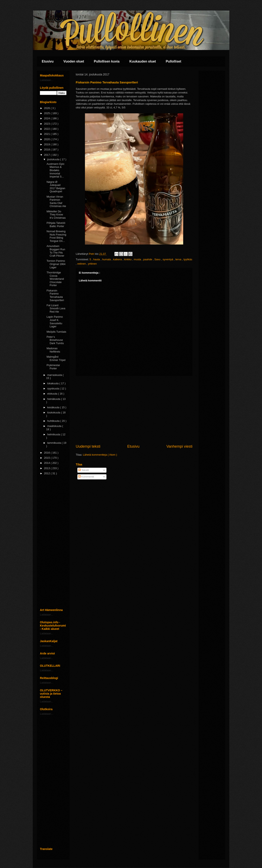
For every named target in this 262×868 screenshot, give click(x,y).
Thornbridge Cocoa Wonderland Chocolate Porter (55, 279)
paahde (148, 259)
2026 (47, 108)
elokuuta (53, 394)
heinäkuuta (54, 399)
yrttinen (92, 264)
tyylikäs (188, 259)
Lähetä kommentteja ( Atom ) (100, 455)
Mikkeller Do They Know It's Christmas (56, 215)
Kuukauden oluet (143, 61)
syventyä (168, 259)
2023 (47, 124)
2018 (47, 150)
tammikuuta (55, 443)
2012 (47, 473)
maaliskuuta (55, 426)
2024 (47, 118)
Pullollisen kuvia (107, 61)
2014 (47, 463)
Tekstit (84, 470)
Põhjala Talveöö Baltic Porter (56, 225)
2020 (47, 139)
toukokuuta (54, 412)
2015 (47, 458)
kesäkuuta (54, 407)
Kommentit (86, 477)
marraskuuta (55, 375)
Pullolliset (174, 61)
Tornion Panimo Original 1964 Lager (56, 264)
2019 (47, 144)
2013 (47, 468)
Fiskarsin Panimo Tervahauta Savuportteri (55, 295)
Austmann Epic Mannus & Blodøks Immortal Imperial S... (55, 170)
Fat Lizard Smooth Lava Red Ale (56, 308)
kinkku (128, 259)
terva (179, 259)
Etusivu (48, 61)
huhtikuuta (54, 421)
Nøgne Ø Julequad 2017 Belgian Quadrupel (56, 187)
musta (138, 259)
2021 (47, 134)
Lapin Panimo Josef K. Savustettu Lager (55, 322)
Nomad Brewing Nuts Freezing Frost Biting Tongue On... (56, 236)
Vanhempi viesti (179, 446)
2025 (47, 113)
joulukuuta (54, 159)
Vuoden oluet (74, 61)
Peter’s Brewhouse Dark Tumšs (55, 340)
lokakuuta (53, 383)
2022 (47, 129)
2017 (47, 155)
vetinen (82, 264)
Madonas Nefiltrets (53, 350)
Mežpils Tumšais (56, 332)
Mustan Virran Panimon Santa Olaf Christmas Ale (56, 201)
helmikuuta (54, 434)
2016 (47, 453)
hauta (97, 259)
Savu (158, 259)
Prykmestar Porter (53, 367)
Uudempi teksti (88, 446)
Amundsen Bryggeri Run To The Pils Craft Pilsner (56, 251)
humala (107, 259)
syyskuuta (54, 388)
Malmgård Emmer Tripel (56, 358)
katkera (118, 259)
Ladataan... (47, 80)
